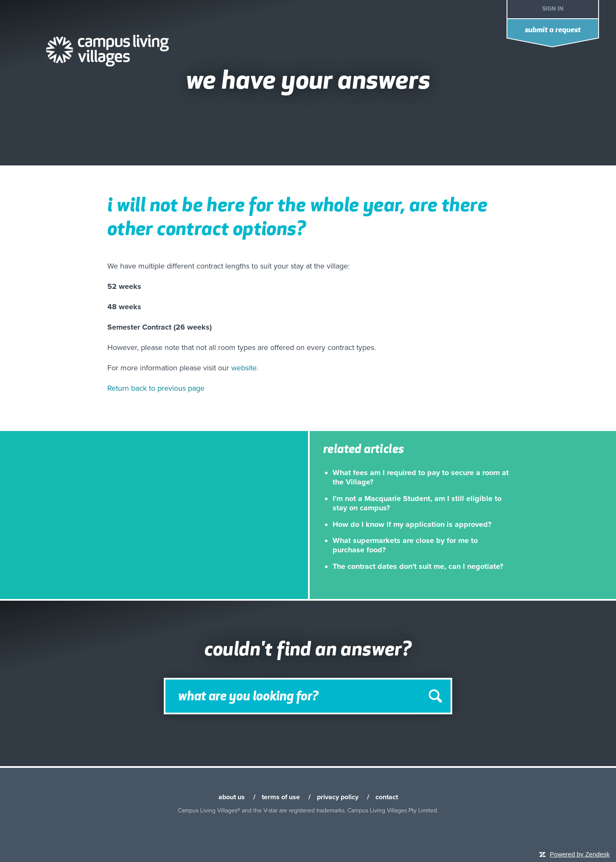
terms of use (281, 797)
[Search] (308, 696)
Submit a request (553, 30)
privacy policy (338, 797)
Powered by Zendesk (580, 854)
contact (387, 797)
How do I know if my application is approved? (412, 524)
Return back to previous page (156, 388)
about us (232, 797)
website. (245, 368)
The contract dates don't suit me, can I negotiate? (418, 566)
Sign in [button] (553, 9)
